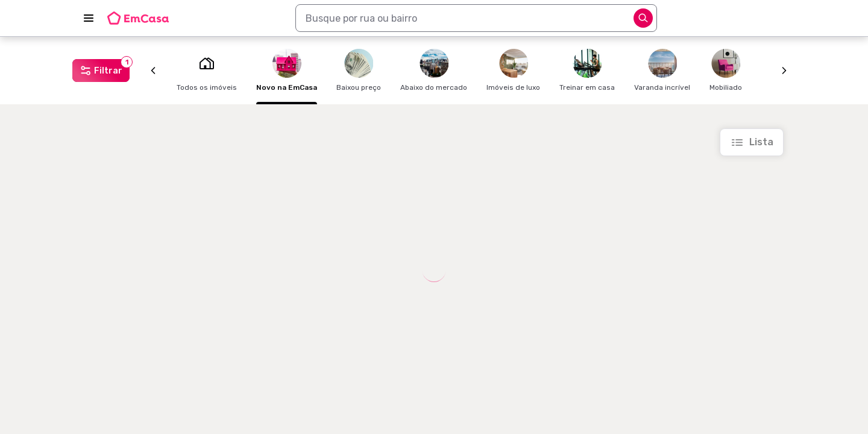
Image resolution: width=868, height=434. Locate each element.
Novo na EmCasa (287, 70)
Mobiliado (726, 70)
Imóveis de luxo (513, 70)
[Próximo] (784, 71)
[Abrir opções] (643, 18)
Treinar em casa (587, 70)
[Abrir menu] (89, 18)
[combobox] (476, 18)
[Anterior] (153, 71)
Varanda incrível (662, 70)
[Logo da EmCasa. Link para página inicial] (138, 18)
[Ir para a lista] (752, 142)
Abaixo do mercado (434, 70)
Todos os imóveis (207, 70)
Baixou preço (359, 70)
